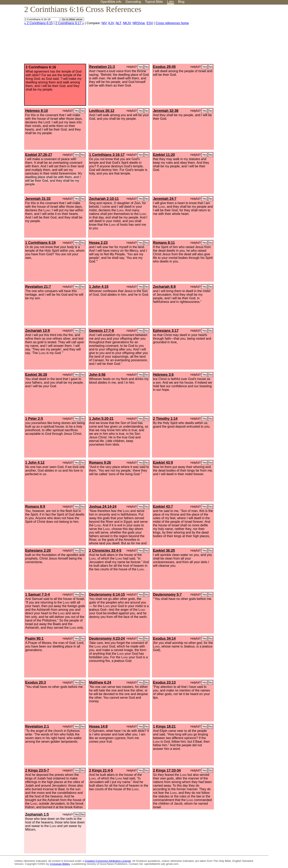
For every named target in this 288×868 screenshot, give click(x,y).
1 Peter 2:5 (34, 419)
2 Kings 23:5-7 (37, 770)
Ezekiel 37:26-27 (39, 155)
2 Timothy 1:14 (165, 419)
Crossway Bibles (60, 864)
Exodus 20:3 (36, 682)
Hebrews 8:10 (36, 111)
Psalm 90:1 (34, 639)
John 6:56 (97, 375)
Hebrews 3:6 (163, 375)
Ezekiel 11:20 (164, 155)
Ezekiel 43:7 (163, 507)
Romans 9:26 (100, 463)
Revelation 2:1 (37, 726)
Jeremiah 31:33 (38, 199)
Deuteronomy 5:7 (167, 595)
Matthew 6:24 (100, 682)
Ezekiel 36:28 (36, 375)
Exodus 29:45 (164, 67)
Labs (170, 2)
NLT (118, 23)
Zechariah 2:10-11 (104, 199)
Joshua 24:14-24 (103, 507)
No (147, 67)
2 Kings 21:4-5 (101, 770)
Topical (154, 2)
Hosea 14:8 (98, 726)
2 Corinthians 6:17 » (70, 23)
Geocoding (133, 2)
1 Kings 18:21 (164, 726)
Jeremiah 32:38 (166, 111)
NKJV (127, 23)
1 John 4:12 (35, 463)
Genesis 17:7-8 (101, 331)
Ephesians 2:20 (38, 551)
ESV (150, 23)
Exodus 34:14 (164, 639)
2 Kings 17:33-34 (167, 770)
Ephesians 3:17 (166, 331)
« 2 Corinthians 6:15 (38, 23)
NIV (104, 23)
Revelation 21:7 (38, 287)
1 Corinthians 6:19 (40, 243)
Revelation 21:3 (102, 67)
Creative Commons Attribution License (108, 861)
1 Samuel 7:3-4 (37, 595)
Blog (181, 2)
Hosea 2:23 (98, 243)
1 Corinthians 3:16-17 (107, 155)
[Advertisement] (248, 36)
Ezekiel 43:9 (163, 463)
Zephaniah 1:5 (37, 814)
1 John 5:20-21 (101, 419)
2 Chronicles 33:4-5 (105, 551)
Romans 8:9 (35, 507)
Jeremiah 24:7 (165, 199)
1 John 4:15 (99, 287)
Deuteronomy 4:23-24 (107, 639)
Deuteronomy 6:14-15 (107, 595)
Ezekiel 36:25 (164, 551)
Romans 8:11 (164, 243)
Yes (141, 67)
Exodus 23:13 (164, 682)
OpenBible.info (111, 2)
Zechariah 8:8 (164, 287)
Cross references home (172, 23)
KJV (111, 23)
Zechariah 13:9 (37, 331)
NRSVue (139, 23)
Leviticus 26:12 (102, 111)
